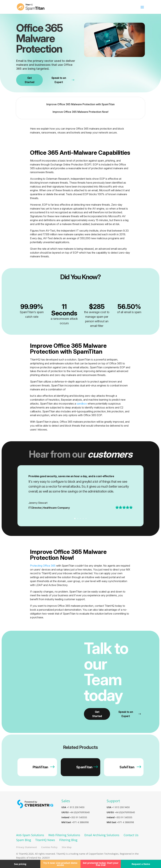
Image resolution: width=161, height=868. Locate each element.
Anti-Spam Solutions (30, 835)
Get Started (29, 80)
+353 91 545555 (79, 817)
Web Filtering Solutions (64, 835)
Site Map (67, 847)
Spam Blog (24, 840)
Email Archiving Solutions (102, 835)
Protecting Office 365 (43, 566)
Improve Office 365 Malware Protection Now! (80, 112)
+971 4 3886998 (80, 822)
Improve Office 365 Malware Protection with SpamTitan (80, 104)
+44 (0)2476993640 (80, 812)
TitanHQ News (45, 840)
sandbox (82, 404)
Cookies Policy (49, 847)
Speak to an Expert (63, 80)
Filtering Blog (68, 840)
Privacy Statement (27, 847)
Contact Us (131, 835)
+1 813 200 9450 (76, 807)
